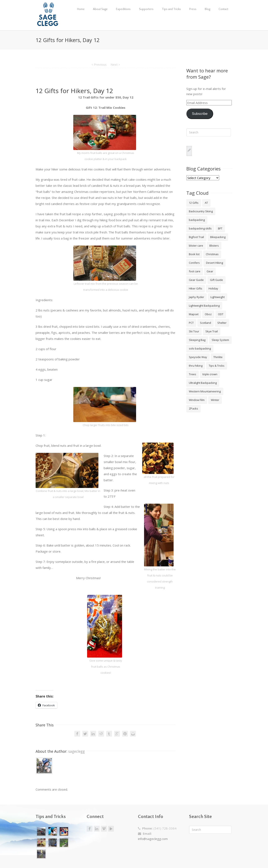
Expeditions (123, 9)
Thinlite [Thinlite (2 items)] (218, 357)
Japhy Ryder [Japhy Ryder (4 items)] (196, 297)
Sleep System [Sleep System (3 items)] (220, 340)
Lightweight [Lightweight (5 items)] (218, 297)
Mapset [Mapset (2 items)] (194, 314)
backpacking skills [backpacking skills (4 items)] (200, 228)
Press (193, 9)
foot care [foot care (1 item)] (195, 271)
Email (133, 734)
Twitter (85, 734)
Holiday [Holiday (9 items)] (213, 288)
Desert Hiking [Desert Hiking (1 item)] (215, 263)
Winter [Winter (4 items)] (215, 400)
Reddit (101, 734)
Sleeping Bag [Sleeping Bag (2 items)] (197, 340)
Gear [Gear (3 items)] (210, 271)
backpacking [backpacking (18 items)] (197, 220)
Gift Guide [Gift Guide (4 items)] (216, 280)
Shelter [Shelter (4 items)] (222, 323)
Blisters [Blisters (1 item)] (214, 246)
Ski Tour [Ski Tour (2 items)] (194, 331)
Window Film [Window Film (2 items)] (197, 400)
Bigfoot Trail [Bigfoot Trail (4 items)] (196, 237)
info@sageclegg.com (153, 839)
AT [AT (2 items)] (206, 203)
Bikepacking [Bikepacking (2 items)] (218, 237)
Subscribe (200, 114)
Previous (100, 64)
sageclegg (77, 751)
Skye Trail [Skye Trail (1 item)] (212, 331)
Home (81, 9)
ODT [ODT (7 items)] (221, 314)
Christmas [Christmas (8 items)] (212, 254)
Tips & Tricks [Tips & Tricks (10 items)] (217, 366)
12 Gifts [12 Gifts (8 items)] (194, 203)
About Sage (100, 9)
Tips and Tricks (171, 9)
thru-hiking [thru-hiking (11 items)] (196, 366)
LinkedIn (93, 734)
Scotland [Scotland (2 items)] (206, 323)
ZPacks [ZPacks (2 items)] (193, 408)
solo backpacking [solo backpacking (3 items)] (200, 348)
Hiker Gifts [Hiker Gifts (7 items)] (196, 288)
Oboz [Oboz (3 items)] (208, 314)
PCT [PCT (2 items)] (191, 323)
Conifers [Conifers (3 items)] (194, 263)
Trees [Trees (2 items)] (193, 374)
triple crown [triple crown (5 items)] (210, 374)
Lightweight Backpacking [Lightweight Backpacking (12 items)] (204, 306)
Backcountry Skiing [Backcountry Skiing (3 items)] (201, 211)
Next (114, 64)
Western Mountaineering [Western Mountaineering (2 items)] (205, 391)
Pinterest (125, 734)
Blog (207, 9)
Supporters (146, 9)
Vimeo (104, 829)
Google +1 (117, 734)
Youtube (111, 829)
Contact (223, 9)
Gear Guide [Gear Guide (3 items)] (196, 280)
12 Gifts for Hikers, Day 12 (74, 91)
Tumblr (109, 734)
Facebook (77, 734)
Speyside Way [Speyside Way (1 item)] (198, 357)
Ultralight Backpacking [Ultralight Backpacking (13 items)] (203, 383)
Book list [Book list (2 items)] (194, 254)
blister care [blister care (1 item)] (196, 246)
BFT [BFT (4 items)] (220, 228)
